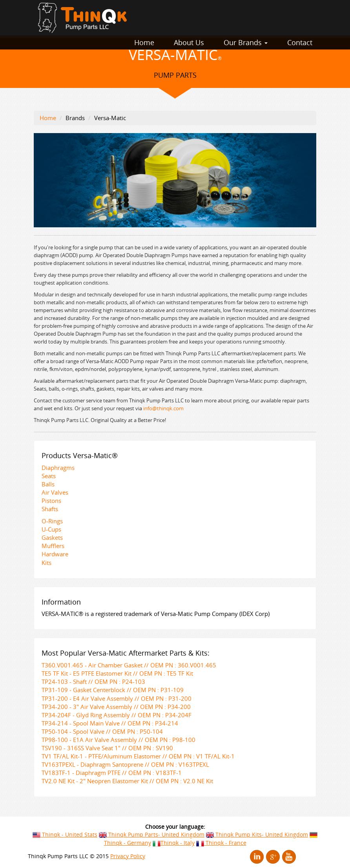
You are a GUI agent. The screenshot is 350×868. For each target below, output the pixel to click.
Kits (46, 563)
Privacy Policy (128, 856)
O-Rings (52, 521)
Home (144, 42)
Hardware (55, 554)
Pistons (51, 501)
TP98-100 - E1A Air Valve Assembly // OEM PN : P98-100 (118, 740)
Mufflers (53, 546)
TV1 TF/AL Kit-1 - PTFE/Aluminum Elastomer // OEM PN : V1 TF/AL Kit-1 (138, 756)
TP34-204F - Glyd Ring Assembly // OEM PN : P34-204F (117, 715)
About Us (189, 42)
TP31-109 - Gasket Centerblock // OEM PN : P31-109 (113, 690)
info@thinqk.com (163, 408)
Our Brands (246, 42)
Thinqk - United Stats (65, 834)
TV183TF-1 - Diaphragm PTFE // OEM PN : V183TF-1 (112, 773)
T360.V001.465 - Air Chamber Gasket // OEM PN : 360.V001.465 (129, 665)
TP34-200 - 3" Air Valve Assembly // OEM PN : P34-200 (116, 707)
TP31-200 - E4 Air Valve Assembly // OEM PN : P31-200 (117, 698)
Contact (300, 42)
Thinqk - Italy (174, 843)
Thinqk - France (221, 843)
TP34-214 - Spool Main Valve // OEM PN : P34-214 (110, 723)
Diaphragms (58, 468)
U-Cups (51, 529)
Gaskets (52, 537)
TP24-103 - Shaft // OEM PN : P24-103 (93, 682)
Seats (49, 476)
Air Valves (55, 492)
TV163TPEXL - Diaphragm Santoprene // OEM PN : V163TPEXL (125, 764)
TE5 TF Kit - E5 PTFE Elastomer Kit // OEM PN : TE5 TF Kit (117, 673)
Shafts (50, 509)
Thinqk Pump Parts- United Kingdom (152, 834)
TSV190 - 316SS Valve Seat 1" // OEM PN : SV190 (107, 748)
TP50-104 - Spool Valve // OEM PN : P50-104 (102, 731)
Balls (48, 484)
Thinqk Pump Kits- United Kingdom (257, 834)
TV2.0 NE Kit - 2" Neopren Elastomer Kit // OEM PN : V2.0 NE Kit (127, 781)
